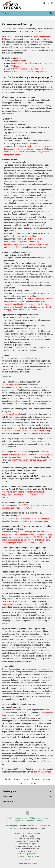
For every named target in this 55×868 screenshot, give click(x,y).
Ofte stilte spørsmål (34, 821)
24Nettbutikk (32, 863)
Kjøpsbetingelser (21, 818)
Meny (6, 13)
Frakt (9, 818)
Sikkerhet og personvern (40, 818)
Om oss (26, 779)
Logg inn (22, 783)
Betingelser (36, 779)
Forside (4, 18)
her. (10, 377)
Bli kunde (17, 779)
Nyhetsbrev (20, 821)
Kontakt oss (32, 783)
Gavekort (47, 779)
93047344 (14, 828)
